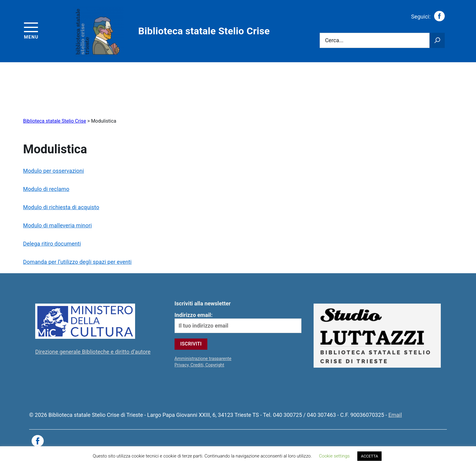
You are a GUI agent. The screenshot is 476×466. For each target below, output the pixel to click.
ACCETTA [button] (369, 456)
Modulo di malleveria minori (58, 225)
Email (395, 415)
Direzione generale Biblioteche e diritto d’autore (93, 352)
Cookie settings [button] (334, 456)
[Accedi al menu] (31, 30)
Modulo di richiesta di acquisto (61, 207)
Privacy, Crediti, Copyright (199, 365)
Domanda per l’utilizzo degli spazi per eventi (77, 262)
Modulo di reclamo (46, 189)
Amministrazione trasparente (203, 359)
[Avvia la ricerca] (437, 40)
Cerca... (334, 40)
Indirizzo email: (238, 323)
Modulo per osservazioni (53, 171)
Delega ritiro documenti (52, 244)
